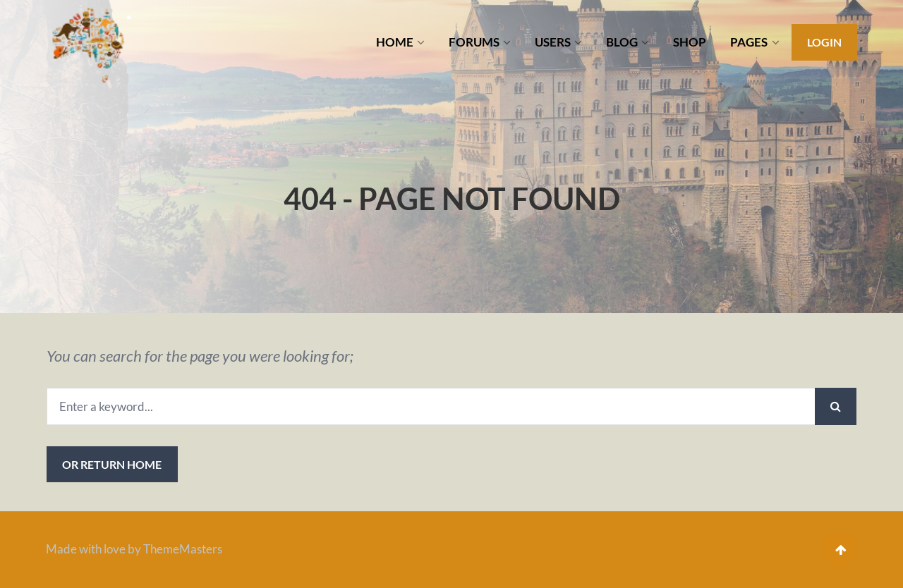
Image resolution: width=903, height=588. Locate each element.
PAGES (749, 42)
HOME (395, 42)
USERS (553, 42)
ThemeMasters (183, 549)
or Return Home (112, 464)
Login (824, 42)
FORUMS (474, 42)
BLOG (622, 42)
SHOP (690, 42)
